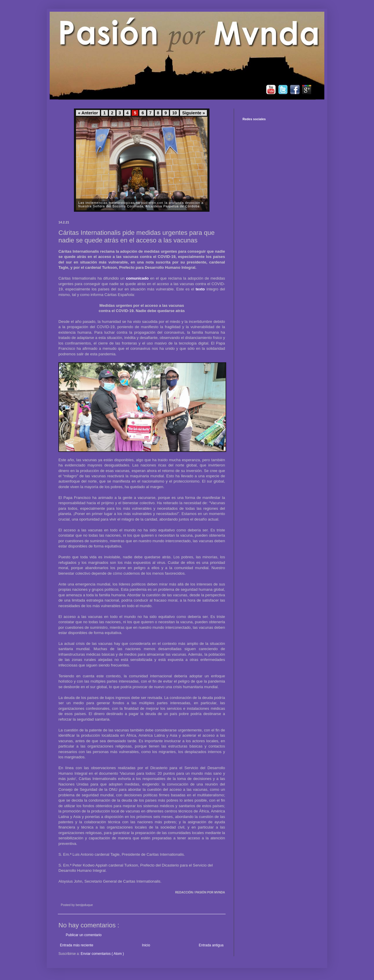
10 (174, 113)
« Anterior (88, 113)
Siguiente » (193, 113)
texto (200, 289)
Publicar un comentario (84, 935)
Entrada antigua (211, 945)
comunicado (137, 278)
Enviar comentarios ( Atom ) (102, 954)
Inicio (146, 945)
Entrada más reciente (77, 945)
